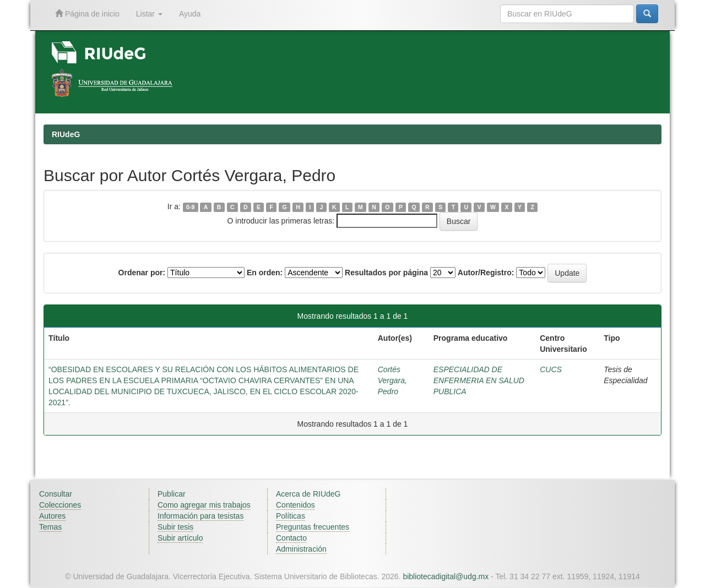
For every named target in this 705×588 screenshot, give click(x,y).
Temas (50, 527)
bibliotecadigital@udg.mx (446, 576)
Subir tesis (175, 527)
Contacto (291, 538)
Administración (301, 549)
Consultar (56, 494)
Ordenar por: (142, 273)
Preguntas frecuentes (313, 527)
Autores (52, 516)
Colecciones (60, 505)
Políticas (291, 516)
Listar (149, 14)
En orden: (265, 273)
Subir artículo (180, 538)
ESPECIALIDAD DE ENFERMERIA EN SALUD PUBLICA (479, 380)
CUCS (551, 369)
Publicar (172, 494)
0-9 (190, 207)
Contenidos (295, 505)
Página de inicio (87, 13)
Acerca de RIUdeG (308, 494)
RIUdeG (66, 134)
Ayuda (190, 14)
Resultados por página (386, 273)
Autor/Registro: (486, 273)
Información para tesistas (200, 516)
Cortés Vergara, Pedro (392, 380)
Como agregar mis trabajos (204, 505)
